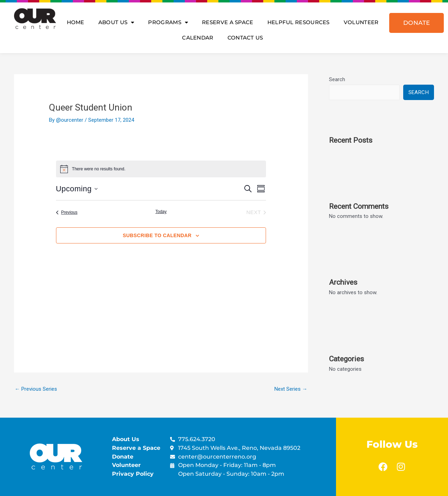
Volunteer (361, 22)
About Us (116, 23)
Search (337, 79)
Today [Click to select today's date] (161, 212)
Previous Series (36, 389)
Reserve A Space (228, 22)
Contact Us (245, 38)
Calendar (198, 38)
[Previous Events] (67, 212)
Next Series (291, 389)
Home (76, 22)
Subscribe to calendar (157, 235)
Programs (168, 23)
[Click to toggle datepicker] (77, 189)
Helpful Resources (299, 22)
